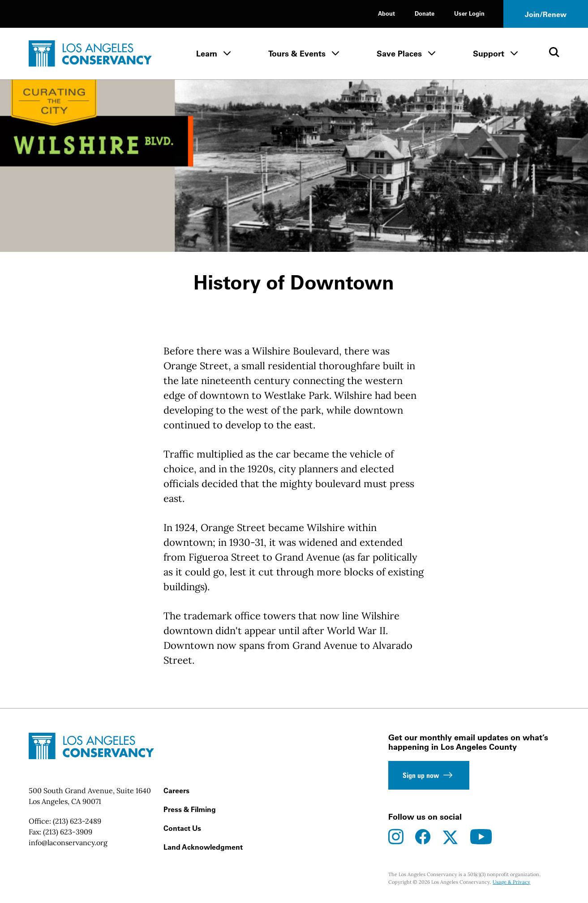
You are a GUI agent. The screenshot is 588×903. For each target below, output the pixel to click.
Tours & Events (297, 54)
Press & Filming (190, 809)
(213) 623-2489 (77, 821)
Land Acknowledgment (203, 847)
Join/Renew (546, 14)
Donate (425, 13)
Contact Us (182, 828)
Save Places (399, 54)
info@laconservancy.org (68, 843)
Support (489, 54)
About (386, 13)
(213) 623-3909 (68, 832)
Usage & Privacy (511, 882)
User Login (469, 13)
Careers (176, 791)
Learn (207, 54)
